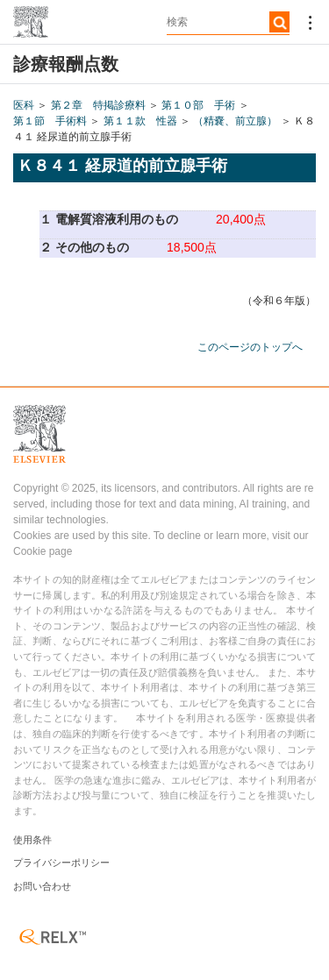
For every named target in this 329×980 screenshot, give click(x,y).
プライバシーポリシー (61, 863)
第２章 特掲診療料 (98, 105)
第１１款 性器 (140, 121)
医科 (24, 105)
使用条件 (32, 840)
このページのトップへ (250, 347)
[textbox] (228, 22)
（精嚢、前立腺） (235, 121)
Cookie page (43, 551)
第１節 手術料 (50, 121)
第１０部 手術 (198, 105)
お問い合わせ (42, 886)
